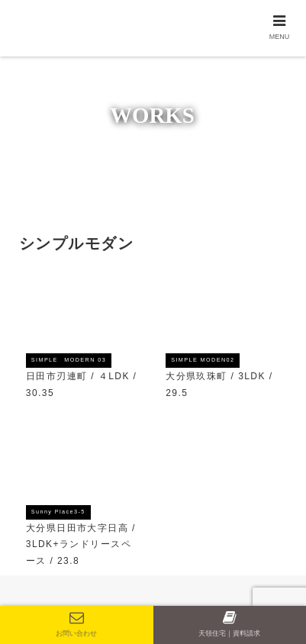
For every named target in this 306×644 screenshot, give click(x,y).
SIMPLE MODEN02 (203, 360)
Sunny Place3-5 (58, 512)
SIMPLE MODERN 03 (69, 360)
